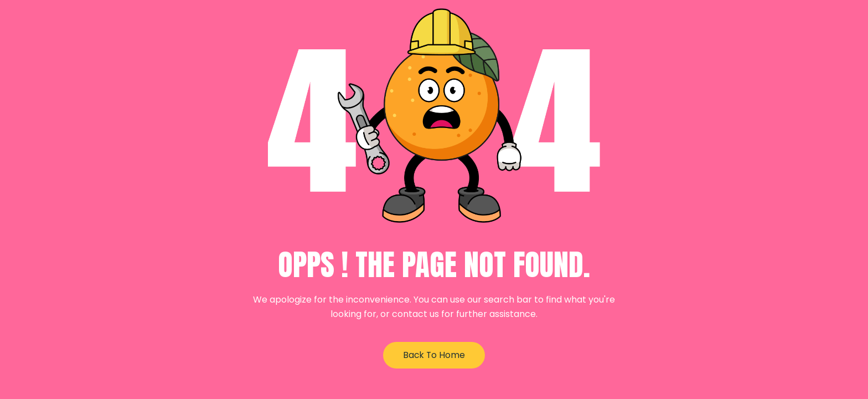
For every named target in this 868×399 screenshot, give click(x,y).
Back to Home (434, 355)
